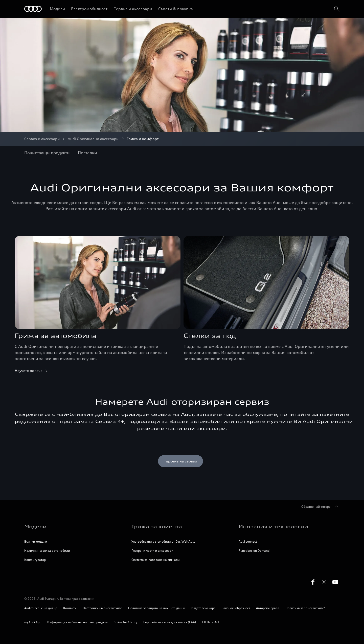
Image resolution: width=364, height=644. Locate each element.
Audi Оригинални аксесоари (93, 139)
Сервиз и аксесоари (133, 9)
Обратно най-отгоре (321, 507)
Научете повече (32, 371)
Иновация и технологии (273, 526)
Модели (57, 9)
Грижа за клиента (157, 526)
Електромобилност (89, 9)
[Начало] (33, 9)
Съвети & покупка (176, 9)
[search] (336, 9)
